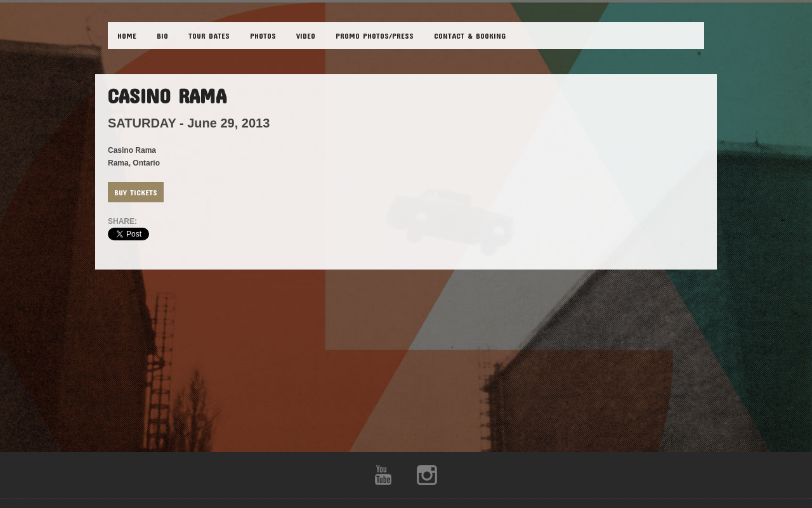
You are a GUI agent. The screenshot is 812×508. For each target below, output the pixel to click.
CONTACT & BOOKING (470, 36)
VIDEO (306, 36)
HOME (127, 36)
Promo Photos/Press (375, 36)
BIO (162, 36)
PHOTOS (263, 36)
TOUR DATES (209, 36)
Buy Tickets (136, 192)
